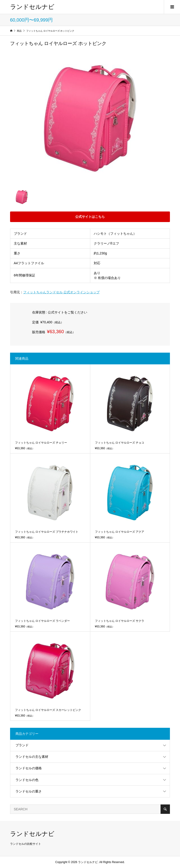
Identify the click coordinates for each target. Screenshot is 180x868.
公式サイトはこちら (90, 217)
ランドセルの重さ (29, 791)
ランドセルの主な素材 (32, 757)
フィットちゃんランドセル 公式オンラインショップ (61, 292)
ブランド (22, 745)
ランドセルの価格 (29, 768)
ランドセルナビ (32, 7)
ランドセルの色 (27, 780)
